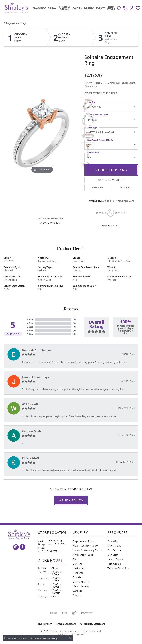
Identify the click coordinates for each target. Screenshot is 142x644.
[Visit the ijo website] (53, 613)
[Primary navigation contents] (73, 8)
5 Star (30, 320)
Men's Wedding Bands (86, 546)
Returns (125, 188)
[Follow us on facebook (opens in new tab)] (23, 547)
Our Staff (113, 555)
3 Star (30, 327)
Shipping (98, 188)
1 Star (30, 334)
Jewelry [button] (77, 8)
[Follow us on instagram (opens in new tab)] (16, 547)
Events (101, 8)
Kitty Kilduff (30, 458)
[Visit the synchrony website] (86, 613)
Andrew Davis (32, 431)
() (74, 320)
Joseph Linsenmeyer (36, 377)
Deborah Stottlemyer (37, 350)
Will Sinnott (30, 404)
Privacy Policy (44, 624)
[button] (119, 8)
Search (18, 41)
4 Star (30, 323)
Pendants (78, 573)
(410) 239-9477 (50, 223)
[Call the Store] (48, 551)
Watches (78, 591)
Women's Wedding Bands (87, 550)
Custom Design (64, 8)
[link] (125, 8)
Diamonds (39, 8)
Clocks (77, 595)
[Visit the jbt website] (65, 613)
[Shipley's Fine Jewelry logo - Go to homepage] (16, 8)
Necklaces (79, 568)
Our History (114, 546)
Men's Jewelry (81, 586)
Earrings (78, 564)
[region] (42, 135)
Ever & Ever (79, 261)
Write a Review (71, 500)
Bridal (52, 8)
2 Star (30, 330)
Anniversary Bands (84, 555)
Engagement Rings (16, 23)
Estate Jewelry (81, 582)
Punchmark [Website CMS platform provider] (78, 635)
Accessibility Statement (92, 624)
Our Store (111, 8)
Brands (89, 8)
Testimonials (114, 564)
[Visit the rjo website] (74, 613)
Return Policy (115, 559)
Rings (76, 559)
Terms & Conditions (119, 568)
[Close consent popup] (70, 638)
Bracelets (78, 577)
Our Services (115, 550)
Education (113, 541)
